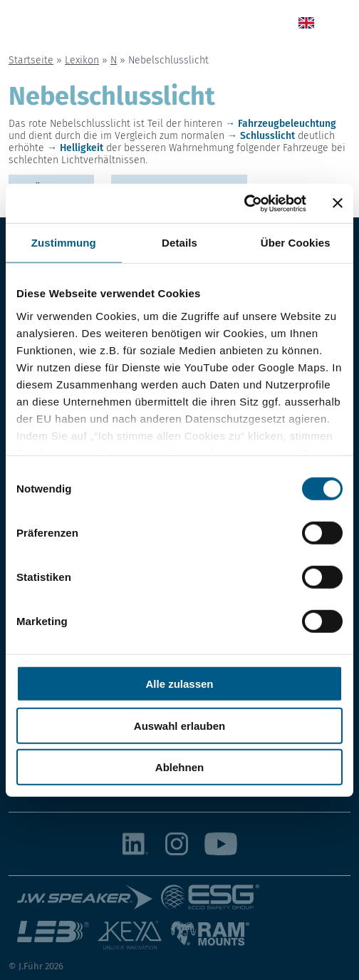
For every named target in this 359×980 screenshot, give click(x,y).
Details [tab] (179, 243)
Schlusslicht (267, 136)
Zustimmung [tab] (64, 243)
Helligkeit (82, 148)
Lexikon (82, 60)
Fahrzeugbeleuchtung (287, 124)
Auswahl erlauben (179, 725)
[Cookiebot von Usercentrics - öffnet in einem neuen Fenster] (244, 203)
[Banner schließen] (338, 203)
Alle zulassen (179, 684)
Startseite (31, 60)
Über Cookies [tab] (296, 243)
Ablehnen (179, 767)
